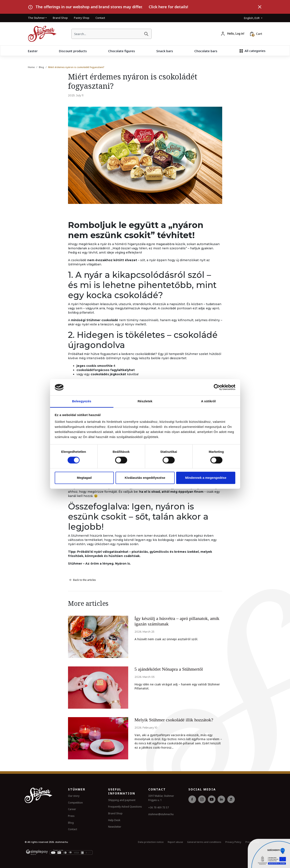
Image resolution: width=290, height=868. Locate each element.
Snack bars (165, 51)
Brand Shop (60, 18)
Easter (33, 51)
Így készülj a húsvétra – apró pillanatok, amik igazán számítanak (177, 621)
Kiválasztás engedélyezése (145, 478)
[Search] (146, 34)
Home (31, 67)
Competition (75, 803)
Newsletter (115, 827)
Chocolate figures (122, 51)
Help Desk (114, 820)
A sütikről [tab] (208, 401)
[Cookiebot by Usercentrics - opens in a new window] (217, 387)
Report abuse (175, 842)
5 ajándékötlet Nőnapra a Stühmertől (169, 669)
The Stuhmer (36, 18)
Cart (259, 34)
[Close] (260, 7)
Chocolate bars (206, 51)
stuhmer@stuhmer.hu (161, 814)
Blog (41, 67)
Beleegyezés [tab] (82, 401)
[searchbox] (106, 34)
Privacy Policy (233, 842)
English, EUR (252, 18)
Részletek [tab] (145, 401)
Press (71, 816)
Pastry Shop (82, 18)
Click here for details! (168, 7)
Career (72, 809)
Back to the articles (82, 580)
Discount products (73, 51)
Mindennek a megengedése (206, 478)
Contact (100, 18)
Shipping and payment (122, 800)
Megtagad (84, 478)
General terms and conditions (204, 842)
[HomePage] (41, 34)
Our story (74, 796)
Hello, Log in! (236, 34)
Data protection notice (151, 842)
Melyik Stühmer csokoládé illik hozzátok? (174, 720)
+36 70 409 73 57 (159, 807)
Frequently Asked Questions (125, 807)
